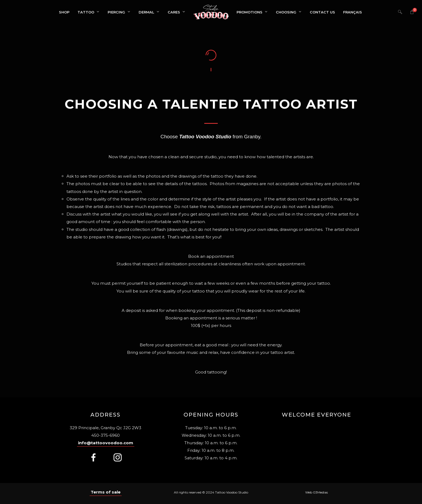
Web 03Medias (316, 492)
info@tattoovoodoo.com (106, 443)
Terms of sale (106, 492)
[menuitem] (353, 12)
